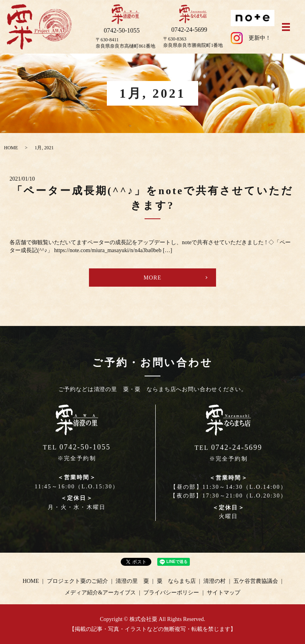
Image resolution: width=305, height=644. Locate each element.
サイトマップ (224, 593)
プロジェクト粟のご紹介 (77, 581)
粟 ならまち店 (176, 581)
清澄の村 (214, 581)
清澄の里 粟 (132, 581)
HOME (11, 148)
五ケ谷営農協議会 (256, 581)
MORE (153, 278)
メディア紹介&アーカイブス (100, 593)
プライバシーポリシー (171, 593)
